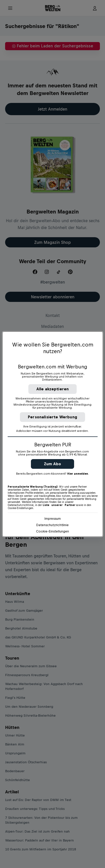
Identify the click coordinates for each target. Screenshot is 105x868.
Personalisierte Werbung (53, 417)
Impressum (53, 519)
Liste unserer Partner (59, 505)
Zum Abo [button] (53, 464)
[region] (53, 434)
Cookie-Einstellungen (53, 531)
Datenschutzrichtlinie (53, 525)
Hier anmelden (78, 474)
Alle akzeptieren (53, 389)
